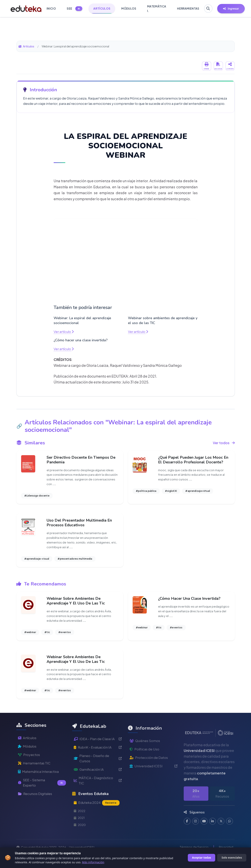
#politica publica (146, 492)
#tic (47, 635)
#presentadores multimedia (75, 561)
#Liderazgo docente (37, 497)
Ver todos (224, 443)
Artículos (27, 46)
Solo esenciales (232, 858)
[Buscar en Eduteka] (208, 9)
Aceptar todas (202, 858)
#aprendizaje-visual (37, 561)
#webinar (30, 635)
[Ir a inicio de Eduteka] (24, 9)
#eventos (65, 635)
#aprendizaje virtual (198, 492)
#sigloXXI (171, 492)
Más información (93, 862)
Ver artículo (64, 331)
